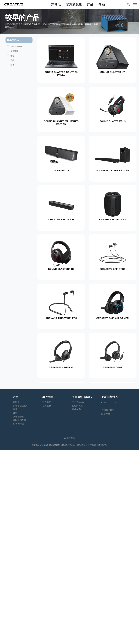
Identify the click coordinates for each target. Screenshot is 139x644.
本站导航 (103, 639)
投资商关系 (77, 600)
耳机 (12, 60)
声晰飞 (16, 596)
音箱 (12, 56)
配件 (12, 65)
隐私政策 (81, 639)
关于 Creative (79, 596)
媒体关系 (76, 604)
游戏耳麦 (14, 51)
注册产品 (106, 608)
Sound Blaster (16, 47)
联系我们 (47, 596)
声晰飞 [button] (56, 4)
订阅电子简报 (108, 604)
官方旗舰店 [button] (74, 4)
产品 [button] (90, 4)
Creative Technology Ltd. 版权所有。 (58, 639)
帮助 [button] (102, 4)
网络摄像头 (19, 611)
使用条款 (92, 639)
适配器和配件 (20, 614)
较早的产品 (19, 618)
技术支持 (47, 600)
